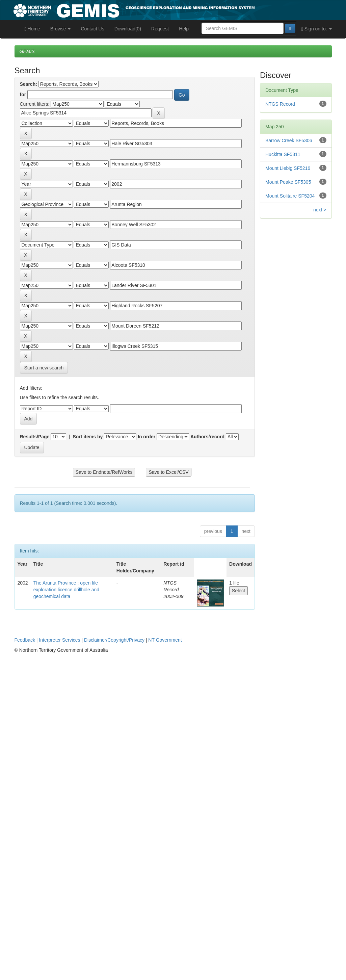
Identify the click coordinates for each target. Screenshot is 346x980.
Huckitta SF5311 (283, 154)
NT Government (165, 640)
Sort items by (88, 437)
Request (160, 29)
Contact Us (92, 29)
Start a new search (44, 368)
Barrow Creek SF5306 (289, 140)
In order (147, 437)
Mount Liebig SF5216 (288, 168)
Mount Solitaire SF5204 (290, 196)
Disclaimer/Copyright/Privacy (114, 640)
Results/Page (35, 437)
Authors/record (207, 437)
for (23, 95)
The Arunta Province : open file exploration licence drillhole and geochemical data (66, 590)
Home (32, 29)
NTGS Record (280, 104)
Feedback (25, 640)
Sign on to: (317, 29)
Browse (61, 29)
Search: (29, 84)
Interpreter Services (59, 640)
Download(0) (128, 29)
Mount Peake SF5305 (288, 182)
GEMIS (27, 51)
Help (184, 29)
